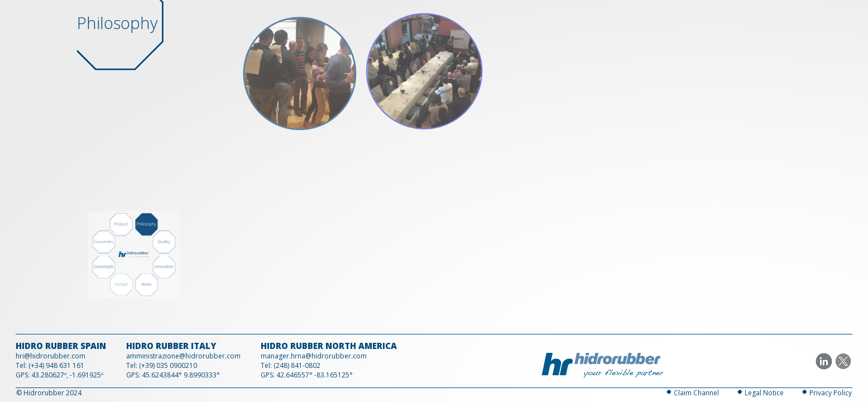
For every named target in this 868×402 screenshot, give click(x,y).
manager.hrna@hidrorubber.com (314, 356)
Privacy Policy (831, 393)
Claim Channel (696, 393)
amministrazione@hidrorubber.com (183, 356)
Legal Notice (764, 393)
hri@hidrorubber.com (51, 356)
